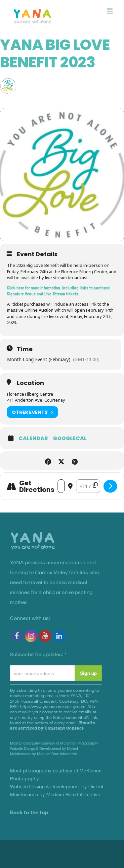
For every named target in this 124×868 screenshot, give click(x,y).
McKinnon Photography (79, 743)
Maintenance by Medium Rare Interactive (43, 754)
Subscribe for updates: (38, 654)
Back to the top (29, 812)
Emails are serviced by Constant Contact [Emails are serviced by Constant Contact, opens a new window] (52, 725)
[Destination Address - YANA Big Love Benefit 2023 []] (88, 486)
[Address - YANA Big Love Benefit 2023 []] (61, 486)
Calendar (33, 438)
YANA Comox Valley (47, 16)
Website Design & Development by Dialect (44, 748)
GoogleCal (70, 438)
